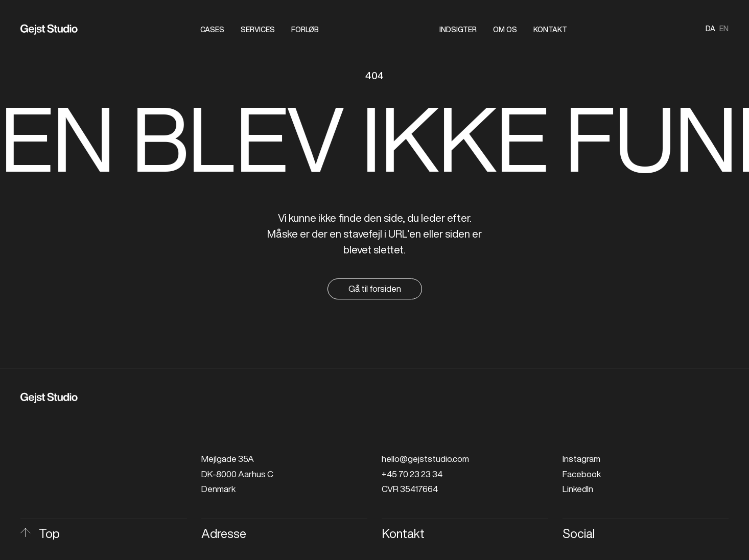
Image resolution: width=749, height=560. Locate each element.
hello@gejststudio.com (425, 459)
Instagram (581, 459)
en (724, 29)
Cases (212, 30)
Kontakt (550, 30)
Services (258, 30)
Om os (505, 30)
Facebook (582, 474)
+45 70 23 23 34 (412, 474)
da (710, 29)
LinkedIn (578, 489)
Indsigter (458, 30)
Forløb (305, 30)
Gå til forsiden (375, 288)
